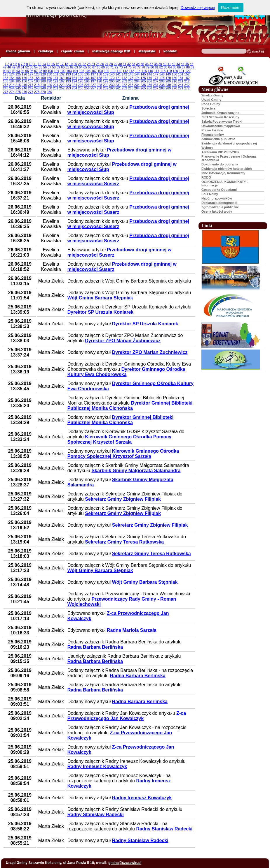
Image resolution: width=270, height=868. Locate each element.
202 (124, 81)
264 (137, 88)
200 (112, 81)
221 (55, 85)
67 (94, 67)
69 (103, 67)
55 (41, 67)
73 (121, 67)
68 (99, 67)
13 (44, 64)
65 (85, 67)
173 (130, 78)
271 (181, 88)
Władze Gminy (212, 95)
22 (84, 64)
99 (45, 71)
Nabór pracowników (217, 198)
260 (112, 88)
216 (24, 85)
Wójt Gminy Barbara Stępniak (100, 298)
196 (87, 81)
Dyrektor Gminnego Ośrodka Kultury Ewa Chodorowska (126, 372)
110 (113, 71)
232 (124, 85)
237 (156, 85)
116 (150, 71)
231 (118, 85)
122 (188, 71)
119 (169, 71)
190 (49, 81)
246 (24, 88)
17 (62, 64)
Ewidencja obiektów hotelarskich (227, 169)
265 (143, 88)
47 (5, 67)
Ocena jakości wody (217, 211)
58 (54, 67)
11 (35, 64)
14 (48, 64)
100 (50, 71)
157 (31, 78)
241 (181, 85)
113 (132, 71)
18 (66, 64)
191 (55, 81)
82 (161, 67)
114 (138, 71)
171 (118, 78)
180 (174, 78)
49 (14, 67)
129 (43, 74)
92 (14, 71)
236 (149, 85)
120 (175, 71)
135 (81, 74)
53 (32, 67)
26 (102, 64)
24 (93, 64)
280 (49, 92)
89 (192, 67)
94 (22, 71)
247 (31, 88)
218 (37, 85)
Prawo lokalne (212, 130)
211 (181, 81)
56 (45, 67)
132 (62, 74)
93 (18, 71)
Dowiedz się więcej (198, 8)
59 (58, 67)
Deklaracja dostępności (219, 203)
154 (12, 78)
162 (62, 78)
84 (170, 67)
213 (6, 85)
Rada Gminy (211, 104)
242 (187, 85)
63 (76, 67)
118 (163, 71)
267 (156, 88)
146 (149, 74)
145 (143, 74)
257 (93, 88)
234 (137, 85)
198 (99, 81)
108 (100, 71)
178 (162, 78)
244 (12, 88)
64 (81, 67)
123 (6, 74)
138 (99, 74)
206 (149, 81)
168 (99, 78)
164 (74, 78)
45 (187, 64)
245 (18, 88)
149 (168, 74)
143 (130, 74)
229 (106, 85)
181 (181, 78)
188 (37, 81)
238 (162, 85)
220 (49, 85)
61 (67, 67)
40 (165, 64)
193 (68, 81)
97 (36, 71)
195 (81, 81)
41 (169, 64)
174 (137, 78)
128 (37, 74)
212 (187, 81)
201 (118, 81)
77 (139, 67)
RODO (206, 177)
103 (69, 71)
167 (93, 78)
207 (156, 81)
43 (178, 64)
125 (18, 74)
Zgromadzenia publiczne (220, 207)
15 (53, 64)
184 (12, 81)
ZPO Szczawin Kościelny (220, 117)
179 (168, 78)
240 (174, 85)
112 (125, 71)
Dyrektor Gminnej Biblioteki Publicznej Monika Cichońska (130, 406)
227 (93, 85)
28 (111, 64)
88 (188, 67)
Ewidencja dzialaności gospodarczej (229, 143)
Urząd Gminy (211, 100)
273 (6, 92)
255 (81, 88)
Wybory (207, 148)
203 (130, 81)
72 (116, 67)
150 (174, 74)
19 (71, 64)
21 (80, 64)
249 (43, 88)
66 (90, 67)
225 (81, 85)
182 (187, 78)
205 (143, 81)
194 (74, 81)
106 (88, 71)
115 (144, 71)
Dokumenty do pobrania (220, 164)
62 (72, 67)
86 (179, 67)
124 (12, 74)
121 (182, 71)
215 (18, 85)
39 (160, 64)
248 (37, 88)
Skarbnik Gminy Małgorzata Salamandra (136, 471)
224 (74, 85)
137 (93, 74)
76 (134, 67)
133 (68, 74)
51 (22, 67)
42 (174, 64)
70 (107, 67)
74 (125, 67)
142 (124, 74)
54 (36, 67)
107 (94, 71)
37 (151, 64)
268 (162, 88)
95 (27, 71)
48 (9, 67)
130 (49, 74)
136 (87, 74)
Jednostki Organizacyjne (220, 113)
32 (129, 64)
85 (175, 67)
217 (31, 85)
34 (138, 64)
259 (106, 88)
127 (31, 74)
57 (49, 67)
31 (124, 64)
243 (6, 88)
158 (37, 78)
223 (68, 85)
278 (37, 92)
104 (75, 71)
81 (157, 67)
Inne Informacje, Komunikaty (223, 173)
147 (156, 74)
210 (174, 81)
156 (24, 78)
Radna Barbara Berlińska (95, 647)
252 (62, 88)
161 (55, 78)
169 (106, 78)
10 (31, 64)
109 (107, 71)
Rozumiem (231, 8)
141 (118, 74)
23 (89, 64)
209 (168, 81)
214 (12, 85)
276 (24, 92)
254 (74, 88)
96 (32, 71)
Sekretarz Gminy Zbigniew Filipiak (123, 499)
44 (182, 64)
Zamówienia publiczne (218, 139)
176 (149, 78)
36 (147, 64)
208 (162, 81)
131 (55, 74)
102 (63, 71)
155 (18, 78)
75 (130, 67)
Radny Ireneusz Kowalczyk (97, 766)
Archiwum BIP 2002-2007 (220, 152)
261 (118, 88)
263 (130, 88)
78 (143, 67)
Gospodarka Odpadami (219, 190)
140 (112, 74)
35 (142, 64)
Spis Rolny (210, 194)
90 (5, 71)
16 (58, 64)
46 (191, 64)
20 (75, 64)
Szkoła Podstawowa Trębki (222, 121)
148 (162, 74)
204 (137, 81)
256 (87, 88)
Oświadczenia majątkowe (221, 126)
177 (156, 78)
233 (130, 85)
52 (27, 67)
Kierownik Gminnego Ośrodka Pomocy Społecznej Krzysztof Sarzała (120, 439)
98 (41, 71)
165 (81, 78)
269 (168, 88)
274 (12, 92)
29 (116, 64)
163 (68, 78)
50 (18, 67)
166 (87, 78)
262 (124, 88)
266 (149, 88)
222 (62, 85)
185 (18, 81)
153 (6, 78)
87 (184, 67)
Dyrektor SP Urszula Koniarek (100, 312)
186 (24, 81)
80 (152, 67)
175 (143, 78)
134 (74, 74)
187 (31, 81)
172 (124, 78)
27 (107, 64)
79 (148, 67)
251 (55, 88)
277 (31, 92)
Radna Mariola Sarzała (132, 630)
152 (187, 74)
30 (120, 64)
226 (87, 85)
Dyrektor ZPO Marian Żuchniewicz (123, 341)
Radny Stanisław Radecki (96, 815)
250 (49, 88)
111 (119, 71)
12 (39, 64)
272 (187, 88)
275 (18, 92)
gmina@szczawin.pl (125, 863)
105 (81, 71)
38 (156, 64)
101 (57, 71)
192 (62, 81)
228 (99, 85)
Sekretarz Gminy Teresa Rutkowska (124, 542)
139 (106, 74)
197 (93, 81)
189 (43, 81)
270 (174, 88)
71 (112, 67)
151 (181, 74)
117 (156, 71)
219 (43, 85)
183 (6, 81)
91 (9, 71)
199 (106, 81)
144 (137, 74)
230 (112, 85)
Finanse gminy (213, 135)
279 (43, 92)
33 (133, 64)
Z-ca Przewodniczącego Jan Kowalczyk (127, 716)
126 (24, 74)
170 (112, 78)
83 (166, 67)
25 (98, 64)
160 (49, 78)
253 (68, 88)
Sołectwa (208, 108)
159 (43, 78)
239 (168, 85)
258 (99, 88)
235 (143, 85)
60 (63, 67)
